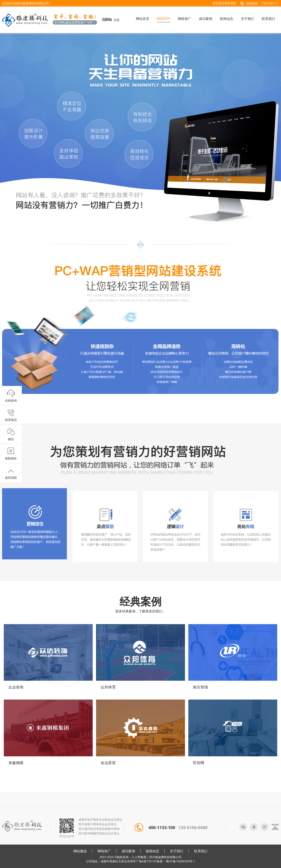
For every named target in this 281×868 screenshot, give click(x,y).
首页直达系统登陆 (224, 3)
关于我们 (177, 851)
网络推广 (104, 851)
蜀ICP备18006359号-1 (180, 861)
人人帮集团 (139, 857)
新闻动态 (152, 851)
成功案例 (128, 851)
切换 (117, 20)
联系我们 (201, 851)
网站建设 (80, 851)
